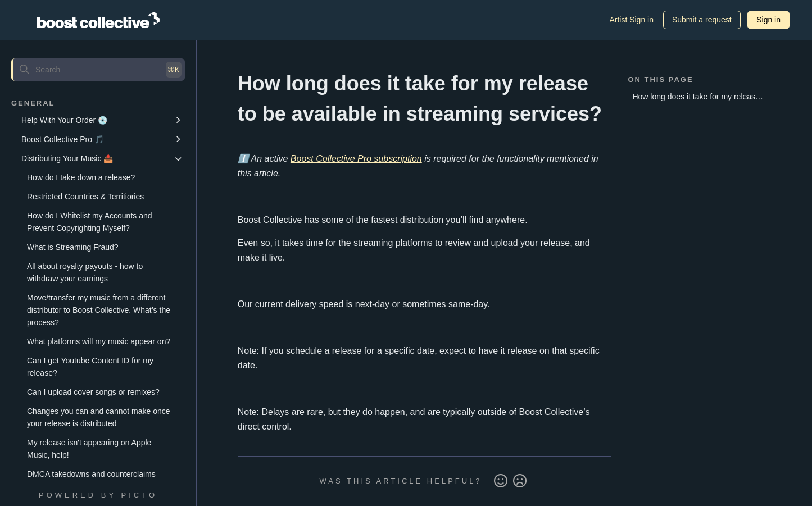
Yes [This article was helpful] (501, 481)
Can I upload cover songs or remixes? (93, 392)
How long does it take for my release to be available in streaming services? (698, 99)
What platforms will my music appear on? (99, 341)
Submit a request (702, 20)
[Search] (98, 70)
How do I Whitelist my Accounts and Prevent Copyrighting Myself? (90, 222)
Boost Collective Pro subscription (356, 159)
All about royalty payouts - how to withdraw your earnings (85, 272)
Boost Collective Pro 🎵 (63, 139)
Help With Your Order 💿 (64, 120)
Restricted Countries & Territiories (85, 197)
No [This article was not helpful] (520, 481)
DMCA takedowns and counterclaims (91, 474)
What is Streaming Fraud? (73, 247)
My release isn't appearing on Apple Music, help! (89, 449)
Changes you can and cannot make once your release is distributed (99, 417)
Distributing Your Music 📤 (67, 158)
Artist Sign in (631, 20)
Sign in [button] (768, 20)
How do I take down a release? (81, 177)
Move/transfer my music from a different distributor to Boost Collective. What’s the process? (99, 310)
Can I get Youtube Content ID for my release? (90, 367)
